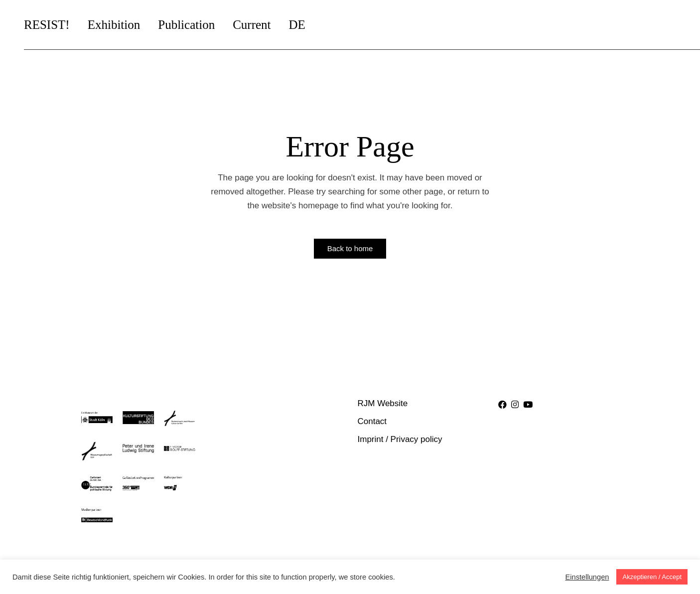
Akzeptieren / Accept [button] (652, 577)
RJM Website (383, 403)
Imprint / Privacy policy (400, 439)
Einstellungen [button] (587, 577)
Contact (372, 421)
